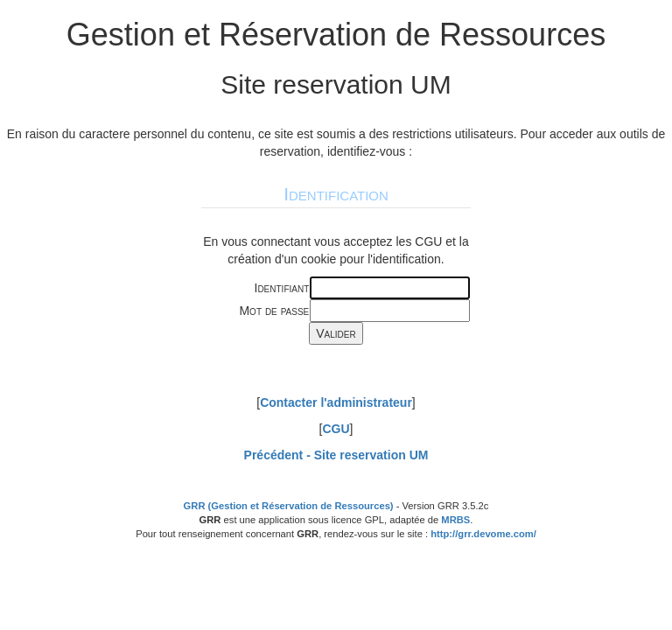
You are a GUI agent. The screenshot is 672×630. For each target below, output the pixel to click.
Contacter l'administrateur (336, 402)
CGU (336, 429)
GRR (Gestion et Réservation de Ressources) (289, 506)
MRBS (455, 520)
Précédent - (336, 455)
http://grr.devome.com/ (483, 534)
